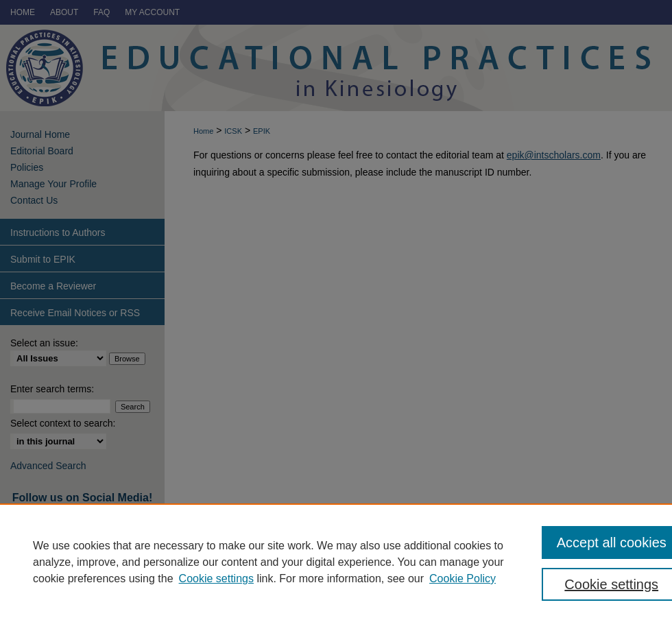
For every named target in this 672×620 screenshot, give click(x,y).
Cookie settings (216, 579)
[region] (336, 562)
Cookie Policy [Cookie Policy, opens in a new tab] (463, 579)
